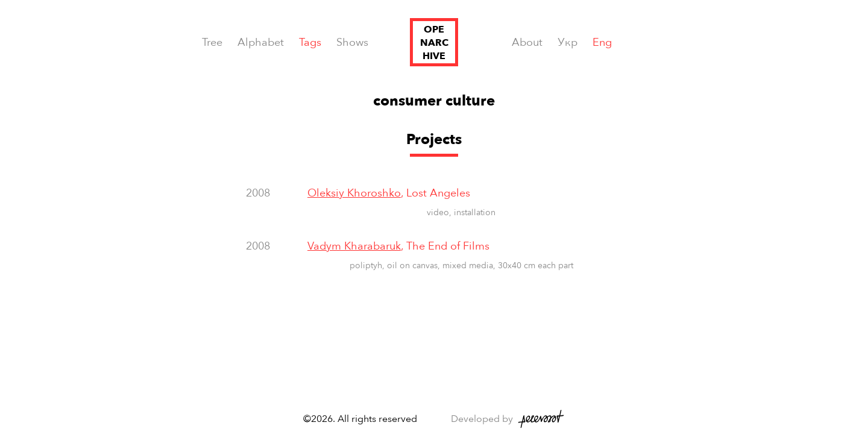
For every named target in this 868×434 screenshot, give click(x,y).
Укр (568, 42)
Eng (602, 42)
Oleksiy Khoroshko (354, 193)
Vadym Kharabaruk (354, 246)
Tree (212, 42)
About (527, 42)
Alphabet (261, 42)
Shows (352, 42)
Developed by (482, 419)
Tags (310, 42)
